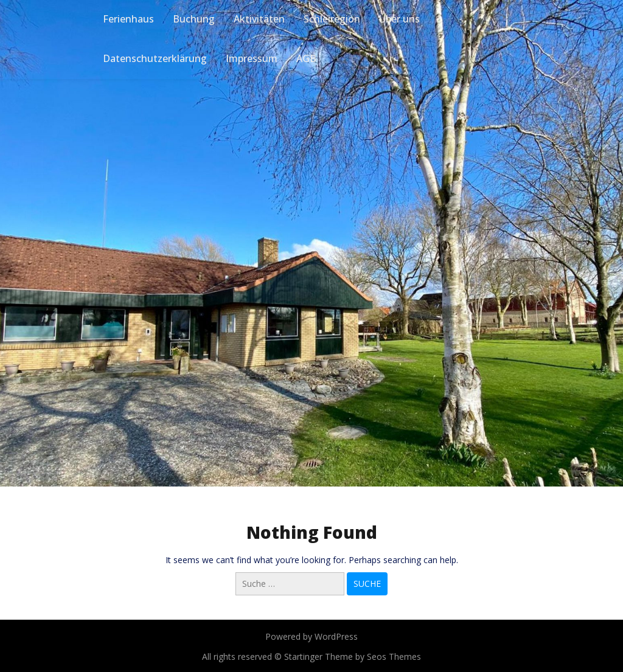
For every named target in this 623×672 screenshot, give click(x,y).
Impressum (252, 58)
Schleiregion (332, 19)
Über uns (399, 19)
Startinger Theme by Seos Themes (353, 656)
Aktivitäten (259, 19)
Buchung (194, 19)
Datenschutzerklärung (155, 58)
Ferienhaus (128, 19)
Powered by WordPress (311, 636)
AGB (306, 58)
